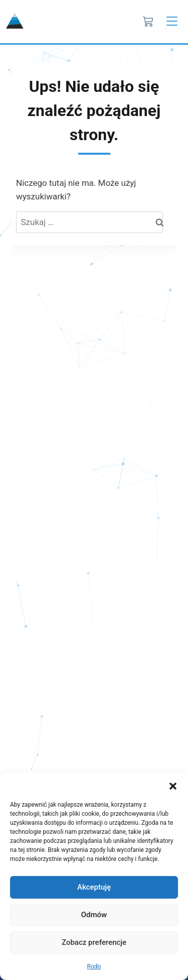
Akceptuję (94, 887)
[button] (173, 785)
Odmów (94, 915)
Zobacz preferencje (94, 942)
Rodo (94, 966)
